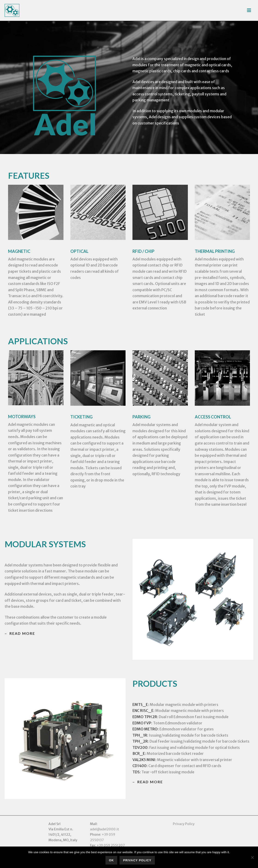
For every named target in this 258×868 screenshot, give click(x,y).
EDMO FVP (142, 723)
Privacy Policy (184, 824)
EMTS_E (140, 705)
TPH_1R (140, 735)
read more (22, 633)
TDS (136, 772)
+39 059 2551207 (111, 845)
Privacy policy (137, 860)
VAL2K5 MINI (144, 760)
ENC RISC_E (143, 711)
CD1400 (139, 766)
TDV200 (140, 747)
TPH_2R (140, 741)
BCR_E (139, 753)
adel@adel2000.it (105, 829)
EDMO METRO (145, 729)
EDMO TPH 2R (145, 717)
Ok (111, 860)
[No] (252, 857)
